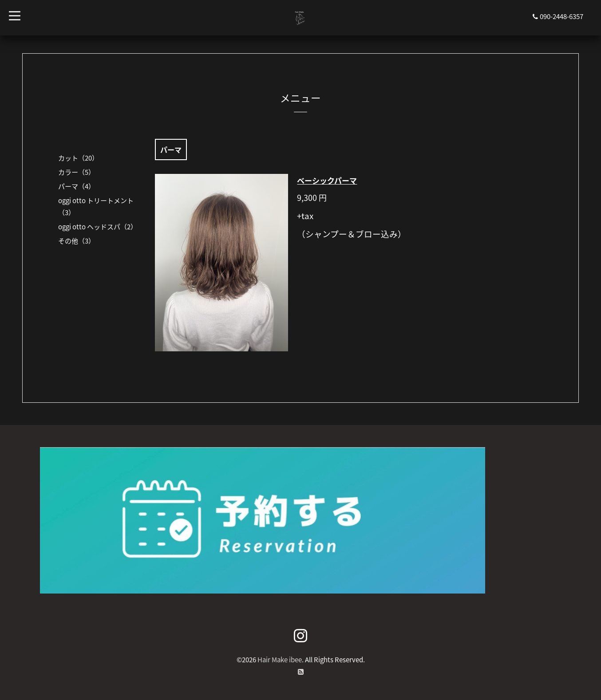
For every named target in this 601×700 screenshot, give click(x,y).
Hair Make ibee (280, 660)
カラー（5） (77, 172)
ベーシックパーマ (327, 180)
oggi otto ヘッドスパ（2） (98, 227)
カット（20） (78, 158)
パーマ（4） (77, 186)
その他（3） (77, 241)
